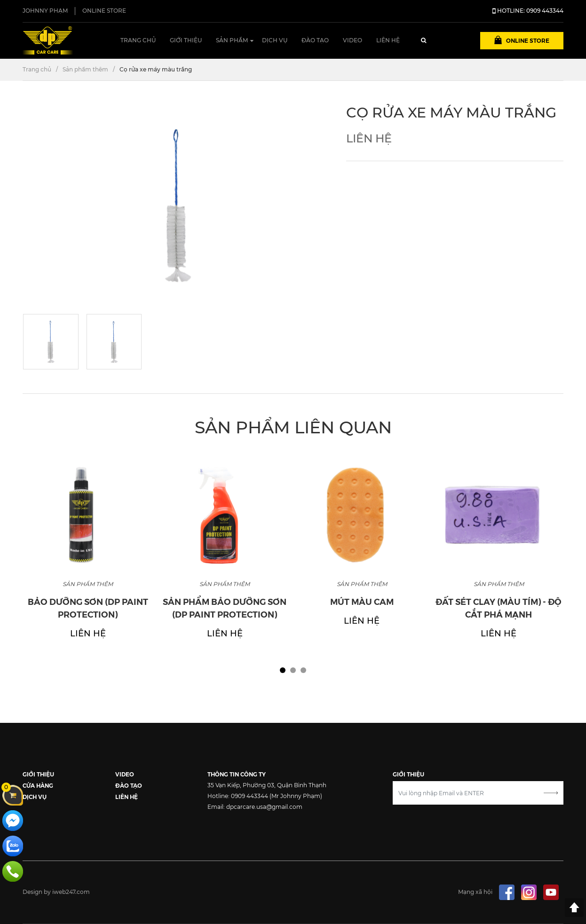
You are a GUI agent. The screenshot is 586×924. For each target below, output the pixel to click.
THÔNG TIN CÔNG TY (237, 774)
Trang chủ (138, 40)
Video (352, 40)
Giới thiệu (186, 40)
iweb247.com (71, 892)
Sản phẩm (232, 40)
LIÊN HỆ (127, 796)
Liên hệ (388, 40)
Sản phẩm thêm (85, 69)
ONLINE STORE (104, 11)
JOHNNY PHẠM (45, 11)
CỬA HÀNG (38, 785)
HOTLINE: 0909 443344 (528, 11)
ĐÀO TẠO (129, 785)
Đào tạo (315, 40)
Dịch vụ (275, 40)
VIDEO (125, 774)
